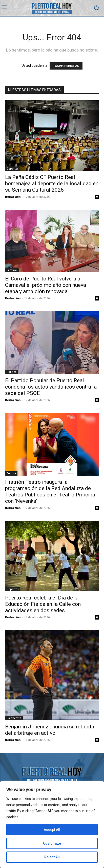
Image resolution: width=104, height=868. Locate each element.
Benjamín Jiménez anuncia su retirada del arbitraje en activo (50, 730)
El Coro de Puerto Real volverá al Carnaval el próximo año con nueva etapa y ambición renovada (46, 285)
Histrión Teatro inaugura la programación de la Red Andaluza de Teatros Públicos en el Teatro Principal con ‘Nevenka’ (51, 491)
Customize (52, 843)
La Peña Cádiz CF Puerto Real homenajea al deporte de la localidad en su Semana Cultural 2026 (52, 183)
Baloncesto (14, 718)
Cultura (11, 473)
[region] (52, 825)
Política (11, 372)
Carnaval (12, 270)
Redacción (13, 197)
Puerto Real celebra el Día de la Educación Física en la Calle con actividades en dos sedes (43, 604)
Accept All (52, 830)
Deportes (13, 169)
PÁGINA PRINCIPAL (66, 66)
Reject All (52, 857)
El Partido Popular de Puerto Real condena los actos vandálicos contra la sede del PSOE (51, 387)
